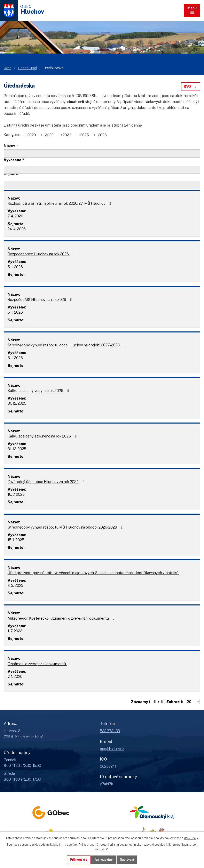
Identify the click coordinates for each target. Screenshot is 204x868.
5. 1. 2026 (15, 267)
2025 (85, 135)
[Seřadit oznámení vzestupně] (17, 144)
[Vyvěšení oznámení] (102, 170)
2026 (102, 135)
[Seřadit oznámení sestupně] (17, 146)
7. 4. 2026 (15, 216)
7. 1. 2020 (15, 677)
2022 (49, 135)
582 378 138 (110, 731)
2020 (32, 135)
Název (9, 146)
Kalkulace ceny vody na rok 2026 (39, 391)
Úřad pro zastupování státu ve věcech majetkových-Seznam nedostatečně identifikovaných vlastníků (97, 573)
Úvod (7, 68)
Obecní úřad (27, 68)
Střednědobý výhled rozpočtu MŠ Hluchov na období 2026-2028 (66, 527)
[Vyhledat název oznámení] (102, 153)
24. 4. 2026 (17, 229)
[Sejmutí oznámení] (102, 185)
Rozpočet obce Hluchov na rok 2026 (42, 254)
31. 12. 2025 (17, 403)
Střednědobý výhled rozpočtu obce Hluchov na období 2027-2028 (67, 345)
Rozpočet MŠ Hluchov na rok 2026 (41, 300)
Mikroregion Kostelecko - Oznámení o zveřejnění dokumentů (62, 618)
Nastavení (127, 860)
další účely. (191, 838)
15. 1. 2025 (16, 540)
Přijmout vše (79, 860)
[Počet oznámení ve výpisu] (192, 702)
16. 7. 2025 (16, 494)
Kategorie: (12, 135)
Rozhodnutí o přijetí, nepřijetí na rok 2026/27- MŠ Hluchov (60, 203)
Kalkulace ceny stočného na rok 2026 (43, 436)
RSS (191, 86)
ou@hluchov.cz (112, 749)
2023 (67, 135)
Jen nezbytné (104, 860)
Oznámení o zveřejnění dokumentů (40, 664)
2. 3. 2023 (15, 585)
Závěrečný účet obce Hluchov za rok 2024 (47, 482)
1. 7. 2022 (15, 631)
